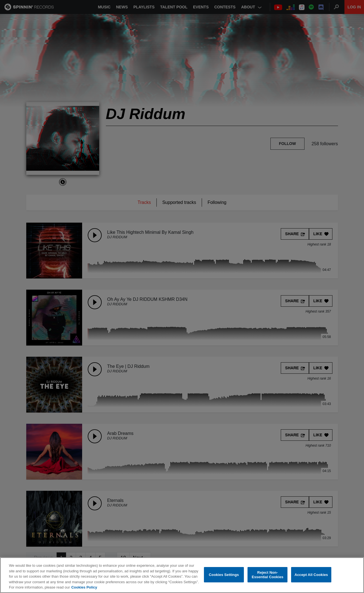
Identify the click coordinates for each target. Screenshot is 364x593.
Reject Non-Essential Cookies (267, 575)
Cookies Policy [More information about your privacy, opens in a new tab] (84, 588)
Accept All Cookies (311, 575)
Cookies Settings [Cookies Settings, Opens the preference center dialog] (224, 575)
